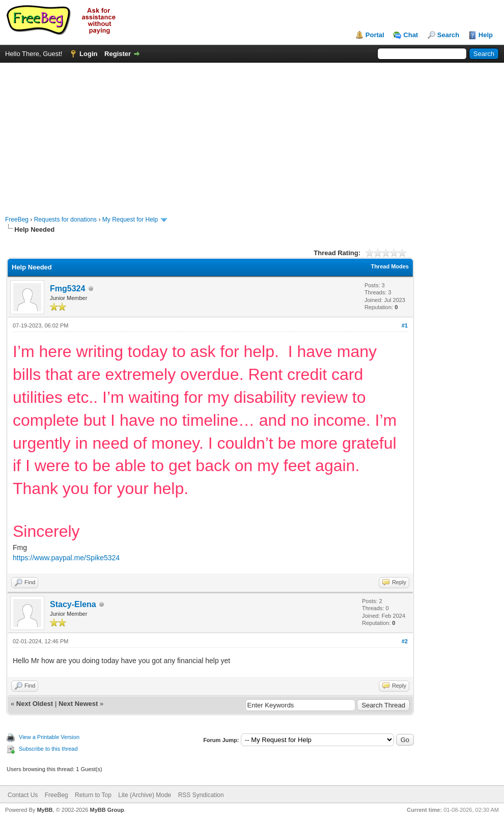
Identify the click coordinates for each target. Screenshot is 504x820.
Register (118, 54)
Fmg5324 (67, 289)
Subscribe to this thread (48, 749)
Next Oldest (35, 704)
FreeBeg (17, 220)
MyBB (45, 810)
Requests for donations (65, 220)
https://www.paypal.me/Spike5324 (66, 558)
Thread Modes (390, 266)
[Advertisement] (252, 134)
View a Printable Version (49, 737)
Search (448, 35)
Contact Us (23, 795)
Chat (411, 35)
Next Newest (78, 704)
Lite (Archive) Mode (145, 795)
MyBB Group (107, 810)
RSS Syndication (201, 795)
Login (88, 54)
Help (486, 35)
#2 (405, 641)
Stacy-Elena (73, 604)
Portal (375, 35)
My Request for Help (130, 220)
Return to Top (93, 795)
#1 (405, 325)
